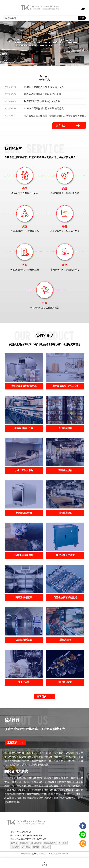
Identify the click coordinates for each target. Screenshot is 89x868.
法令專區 (26, 849)
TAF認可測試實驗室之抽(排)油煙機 (42, 101)
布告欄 (36, 849)
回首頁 (44, 863)
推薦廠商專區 (50, 845)
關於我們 (24, 845)
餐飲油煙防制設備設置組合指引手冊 (43, 94)
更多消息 (68, 126)
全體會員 (63, 845)
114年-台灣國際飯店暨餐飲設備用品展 (44, 87)
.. (53, 856)
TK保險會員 (36, 845)
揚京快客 (34, 856)
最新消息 (15, 849)
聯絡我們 (46, 849)
